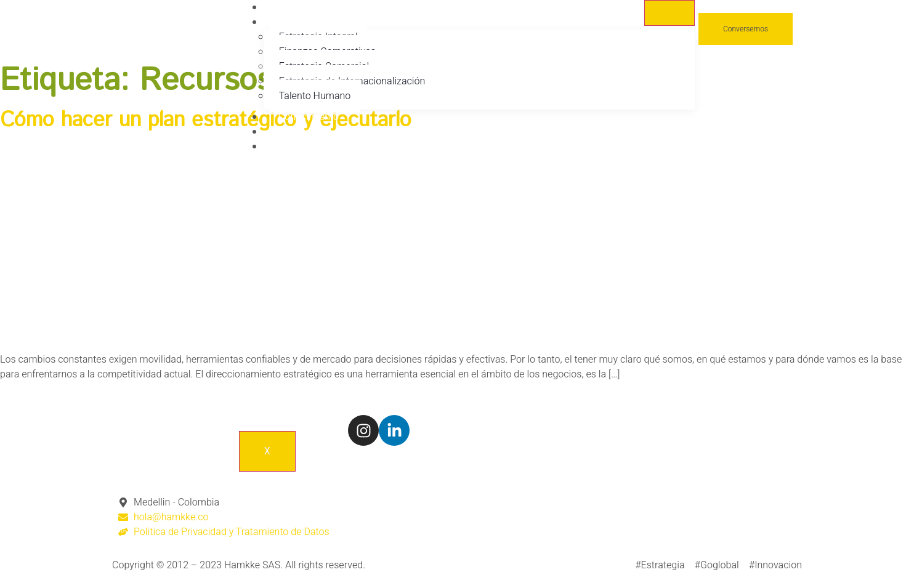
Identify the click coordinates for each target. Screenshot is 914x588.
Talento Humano (315, 96)
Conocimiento (309, 117)
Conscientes (305, 132)
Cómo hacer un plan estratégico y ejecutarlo (206, 120)
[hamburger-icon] (669, 13)
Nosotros (298, 7)
